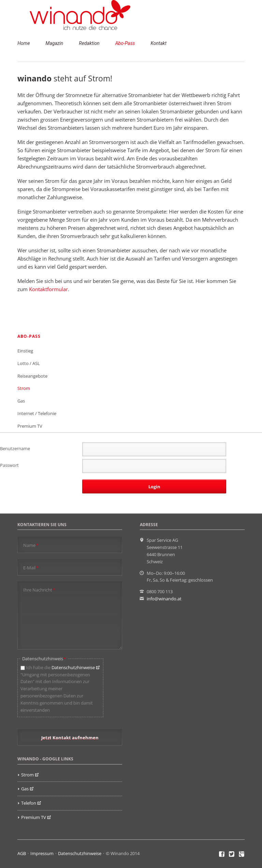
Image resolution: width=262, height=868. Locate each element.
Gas (21, 401)
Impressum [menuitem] (42, 853)
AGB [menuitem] (22, 853)
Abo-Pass (125, 43)
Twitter (232, 854)
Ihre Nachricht (39, 590)
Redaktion (89, 43)
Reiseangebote (32, 376)
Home (24, 43)
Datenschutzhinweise (73, 667)
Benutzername (15, 448)
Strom (24, 388)
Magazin (55, 43)
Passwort (9, 465)
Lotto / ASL (29, 363)
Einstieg (25, 351)
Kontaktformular (48, 289)
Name (31, 545)
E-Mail (31, 567)
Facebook (222, 854)
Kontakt (158, 43)
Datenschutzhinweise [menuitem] (80, 853)
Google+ (242, 854)
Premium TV (30, 426)
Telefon (29, 803)
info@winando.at (164, 599)
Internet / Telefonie (37, 413)
